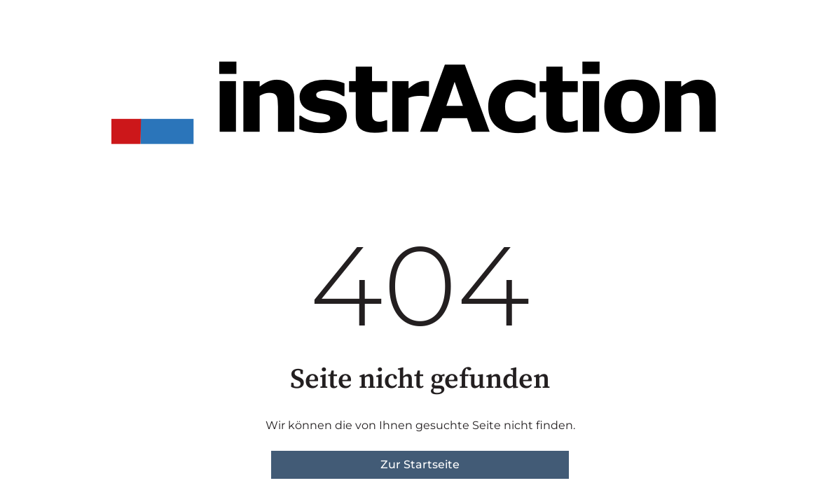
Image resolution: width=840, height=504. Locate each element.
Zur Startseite (420, 464)
